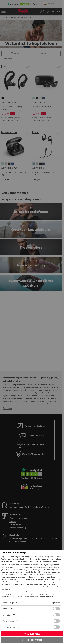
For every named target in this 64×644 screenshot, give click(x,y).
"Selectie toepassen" (50, 587)
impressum (49, 597)
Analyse (6, 609)
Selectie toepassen (32, 640)
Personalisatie (9, 621)
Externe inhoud (9, 627)
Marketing (7, 615)
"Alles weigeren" (37, 569)
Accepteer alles (32, 634)
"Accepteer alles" (29, 579)
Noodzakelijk (8, 602)
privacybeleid (34, 597)
